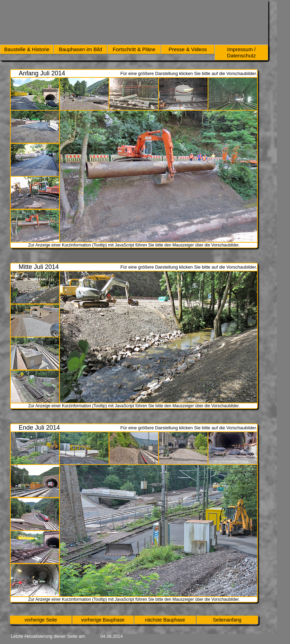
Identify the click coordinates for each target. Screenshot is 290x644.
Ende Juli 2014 (39, 428)
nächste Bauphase (165, 620)
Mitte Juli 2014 (39, 267)
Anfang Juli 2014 (42, 73)
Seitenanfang (227, 620)
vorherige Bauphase (103, 620)
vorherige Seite (41, 620)
